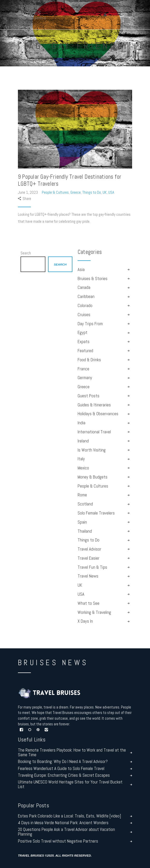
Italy (81, 459)
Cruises (84, 315)
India (81, 423)
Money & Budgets (93, 477)
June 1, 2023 (28, 192)
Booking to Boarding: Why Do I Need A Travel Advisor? (63, 762)
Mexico (83, 468)
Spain (82, 522)
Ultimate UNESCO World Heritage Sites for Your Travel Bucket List (70, 784)
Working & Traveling (94, 612)
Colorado (85, 306)
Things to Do (92, 192)
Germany (85, 378)
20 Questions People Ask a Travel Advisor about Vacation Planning (66, 832)
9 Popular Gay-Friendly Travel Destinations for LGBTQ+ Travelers (70, 180)
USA (111, 192)
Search (26, 253)
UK (105, 192)
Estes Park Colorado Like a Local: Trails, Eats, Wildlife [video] (69, 816)
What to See (88, 603)
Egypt (83, 333)
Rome (82, 495)
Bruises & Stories (93, 279)
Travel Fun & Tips (92, 567)
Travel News (88, 576)
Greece (76, 192)
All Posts (69, 55)
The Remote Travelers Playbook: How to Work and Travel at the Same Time (72, 753)
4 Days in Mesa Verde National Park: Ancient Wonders (63, 823)
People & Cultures (55, 192)
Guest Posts (88, 396)
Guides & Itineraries (94, 405)
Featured (85, 351)
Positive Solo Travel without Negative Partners (58, 841)
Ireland (83, 441)
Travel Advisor (89, 549)
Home (54, 55)
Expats (84, 342)
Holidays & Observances (98, 414)
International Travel (94, 432)
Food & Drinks (89, 360)
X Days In (85, 621)
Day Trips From (90, 324)
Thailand (85, 531)
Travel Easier (88, 558)
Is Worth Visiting (92, 450)
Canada (84, 287)
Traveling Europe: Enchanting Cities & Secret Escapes (64, 775)
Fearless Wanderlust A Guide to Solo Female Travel (61, 769)
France (83, 369)
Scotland (85, 504)
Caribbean (86, 297)
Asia (81, 270)
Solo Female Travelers (96, 513)
